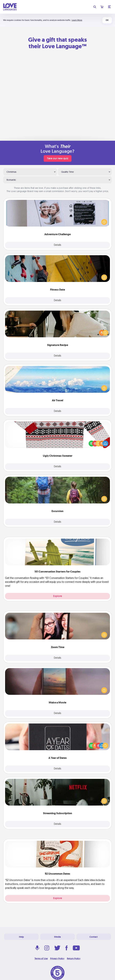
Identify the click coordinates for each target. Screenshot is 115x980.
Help (21, 937)
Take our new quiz (58, 158)
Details (57, 245)
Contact (94, 937)
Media (57, 937)
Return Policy (74, 959)
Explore (58, 596)
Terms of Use (41, 959)
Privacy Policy (57, 959)
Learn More (77, 20)
